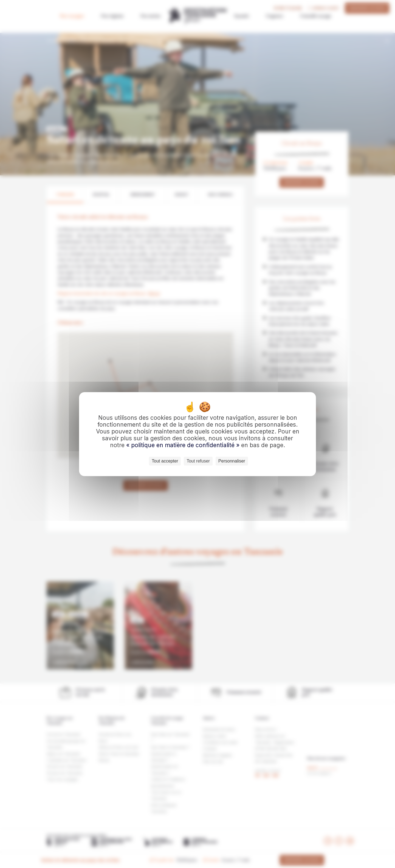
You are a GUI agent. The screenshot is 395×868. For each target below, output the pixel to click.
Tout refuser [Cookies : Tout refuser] (198, 461)
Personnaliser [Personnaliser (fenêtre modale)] (232, 461)
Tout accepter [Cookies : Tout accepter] (165, 461)
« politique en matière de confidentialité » (184, 445)
